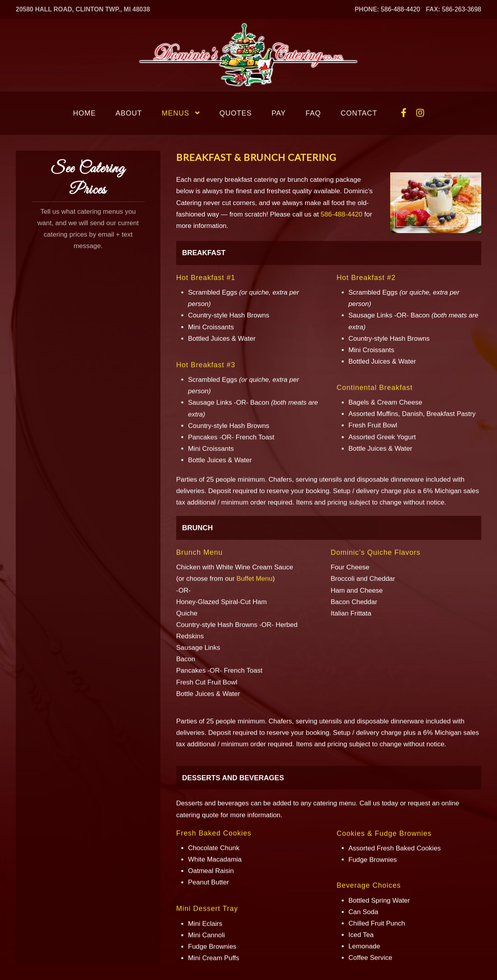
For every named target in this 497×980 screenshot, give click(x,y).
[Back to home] (249, 55)
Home (84, 113)
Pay (279, 113)
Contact (359, 113)
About (129, 113)
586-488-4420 (400, 9)
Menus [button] (181, 113)
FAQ (313, 113)
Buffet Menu (254, 508)
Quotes (236, 113)
